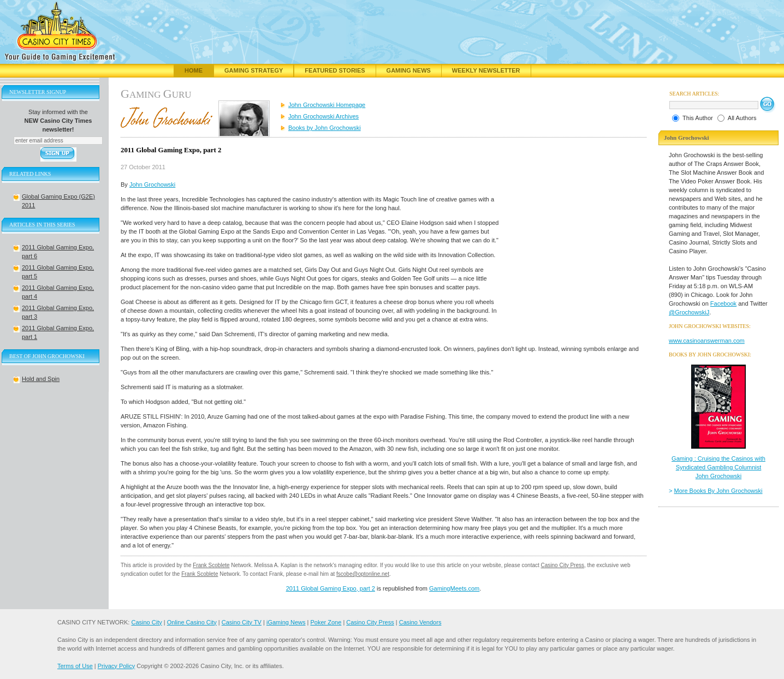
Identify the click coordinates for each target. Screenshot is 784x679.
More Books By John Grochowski (718, 491)
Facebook (723, 303)
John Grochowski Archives (323, 116)
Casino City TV (242, 622)
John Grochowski (152, 184)
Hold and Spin (41, 379)
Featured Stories (335, 70)
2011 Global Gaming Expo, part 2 (331, 588)
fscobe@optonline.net (363, 574)
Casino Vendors (420, 622)
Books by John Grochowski (325, 128)
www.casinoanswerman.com (707, 341)
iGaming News (286, 622)
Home (194, 70)
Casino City (146, 622)
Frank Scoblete (211, 565)
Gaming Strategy (254, 70)
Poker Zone (326, 622)
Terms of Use (75, 666)
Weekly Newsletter (486, 70)
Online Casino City (192, 622)
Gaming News (409, 70)
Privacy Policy (116, 666)
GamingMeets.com (454, 588)
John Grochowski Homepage (327, 105)
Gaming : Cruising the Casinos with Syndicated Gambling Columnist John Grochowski (718, 467)
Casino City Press (563, 565)
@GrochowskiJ (689, 312)
